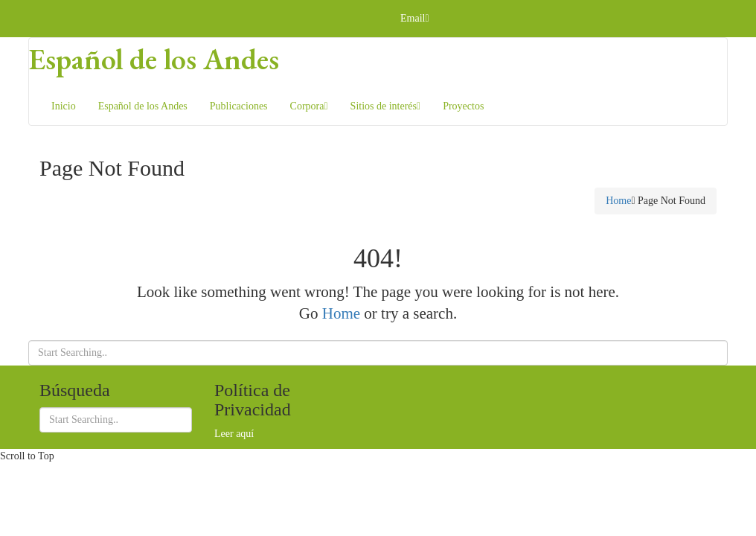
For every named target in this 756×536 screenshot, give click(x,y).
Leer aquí (234, 434)
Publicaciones (239, 106)
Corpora (309, 106)
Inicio (64, 106)
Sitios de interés (386, 106)
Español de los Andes (154, 59)
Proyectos (463, 106)
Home (618, 201)
